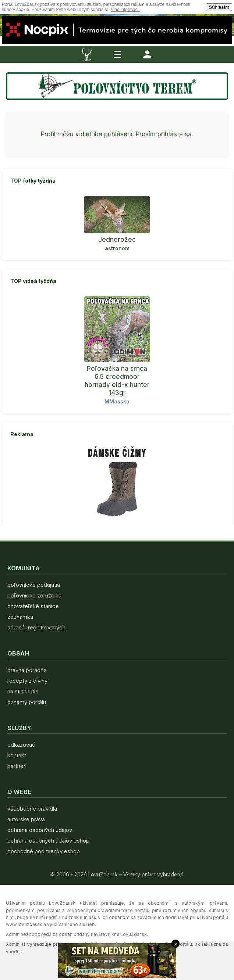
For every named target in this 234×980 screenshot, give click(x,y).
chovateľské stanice (33, 606)
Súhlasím (219, 7)
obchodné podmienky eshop (44, 851)
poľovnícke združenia (34, 595)
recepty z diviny (27, 681)
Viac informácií (125, 10)
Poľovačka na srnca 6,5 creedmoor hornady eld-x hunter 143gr (117, 381)
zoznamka (20, 617)
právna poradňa (27, 670)
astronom (117, 248)
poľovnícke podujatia (34, 585)
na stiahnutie (23, 691)
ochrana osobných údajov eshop (48, 841)
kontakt (17, 755)
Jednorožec (117, 240)
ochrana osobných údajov (40, 830)
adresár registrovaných (36, 627)
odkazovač (21, 745)
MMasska (117, 401)
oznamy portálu (27, 702)
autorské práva (26, 819)
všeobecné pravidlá (32, 809)
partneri (17, 766)
